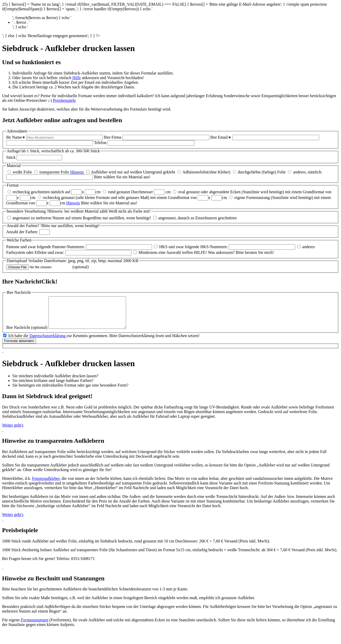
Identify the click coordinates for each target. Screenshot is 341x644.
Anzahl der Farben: (22, 232)
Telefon (100, 143)
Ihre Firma (113, 137)
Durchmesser (142, 192)
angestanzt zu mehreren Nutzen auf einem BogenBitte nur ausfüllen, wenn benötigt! (82, 218)
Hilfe (77, 78)
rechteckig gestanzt (59, 198)
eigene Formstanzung (252, 198)
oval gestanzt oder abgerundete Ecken (209, 192)
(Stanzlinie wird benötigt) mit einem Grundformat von (286, 192)
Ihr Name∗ (16, 137)
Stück (11, 157)
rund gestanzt (119, 192)
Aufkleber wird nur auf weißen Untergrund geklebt (133, 172)
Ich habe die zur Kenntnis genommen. (59, 342)
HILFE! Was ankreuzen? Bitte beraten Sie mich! (234, 252)
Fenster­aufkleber (46, 485)
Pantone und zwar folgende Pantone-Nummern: (45, 247)
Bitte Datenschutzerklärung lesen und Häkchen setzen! (155, 342)
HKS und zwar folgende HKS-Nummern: (194, 247)
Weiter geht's (13, 431)
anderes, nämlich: (308, 172)
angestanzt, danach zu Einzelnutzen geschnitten (197, 218)
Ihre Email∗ (221, 137)
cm (98, 192)
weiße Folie (22, 172)
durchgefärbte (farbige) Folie (262, 172)
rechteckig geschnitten (31, 192)
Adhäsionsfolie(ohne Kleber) (206, 172)
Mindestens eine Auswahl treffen (166, 252)
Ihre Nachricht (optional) (27, 334)
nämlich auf (61, 192)
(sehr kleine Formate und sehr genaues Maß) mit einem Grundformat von (137, 198)
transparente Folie (54, 172)
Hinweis (77, 172)
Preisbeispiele (64, 100)
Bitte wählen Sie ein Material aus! (122, 177)
